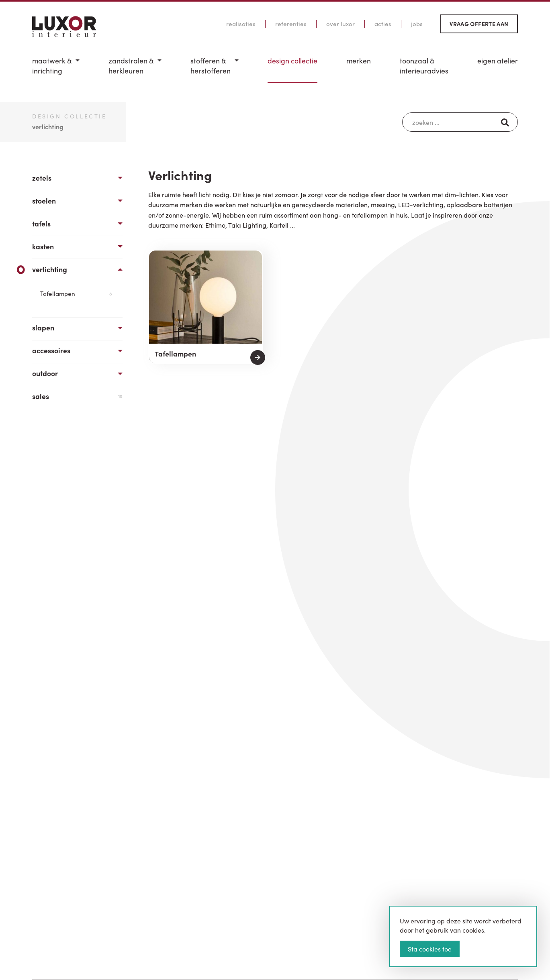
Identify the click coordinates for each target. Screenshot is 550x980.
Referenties (291, 24)
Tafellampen (76, 293)
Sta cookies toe (430, 949)
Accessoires (51, 350)
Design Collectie (292, 61)
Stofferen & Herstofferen (211, 66)
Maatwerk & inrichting (52, 66)
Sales (77, 396)
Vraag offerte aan (479, 24)
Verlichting (50, 269)
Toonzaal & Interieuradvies (424, 66)
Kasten (43, 246)
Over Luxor (340, 24)
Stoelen (44, 201)
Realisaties (241, 24)
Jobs (417, 24)
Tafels (41, 223)
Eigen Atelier (498, 61)
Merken (359, 61)
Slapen (43, 327)
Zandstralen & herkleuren (131, 66)
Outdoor (45, 373)
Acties (383, 24)
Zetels (42, 178)
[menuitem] (56, 69)
